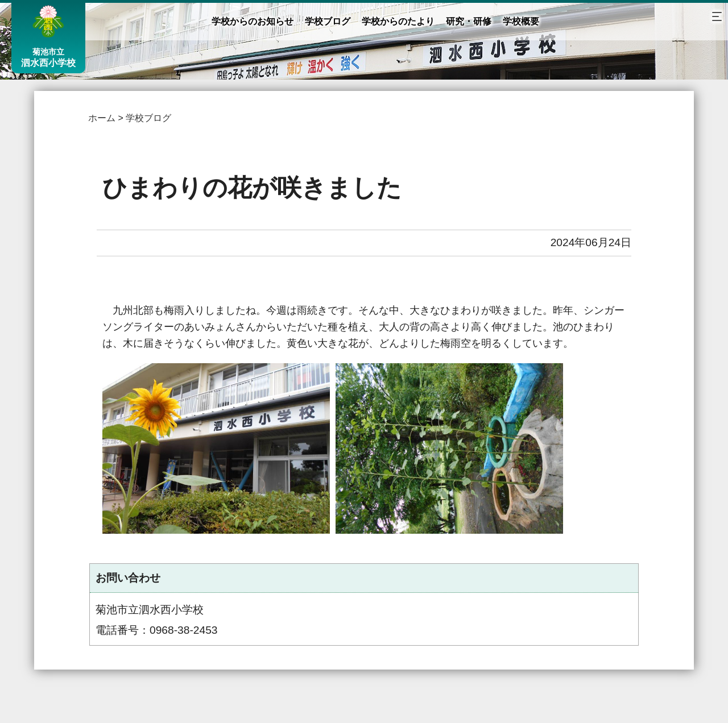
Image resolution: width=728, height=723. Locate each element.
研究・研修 (469, 21)
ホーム (102, 118)
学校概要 (521, 21)
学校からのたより (398, 21)
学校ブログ (328, 21)
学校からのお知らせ (253, 21)
